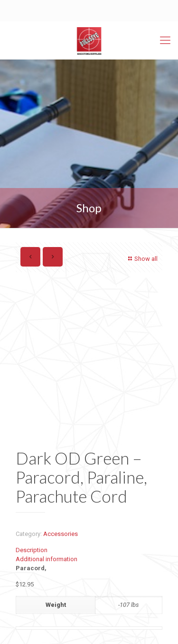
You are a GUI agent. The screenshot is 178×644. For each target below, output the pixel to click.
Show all (142, 259)
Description (32, 550)
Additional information (47, 559)
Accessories (61, 534)
